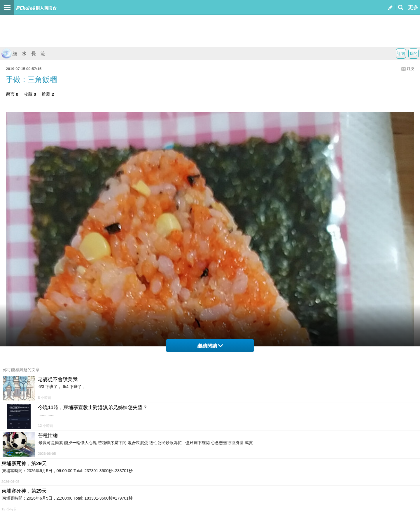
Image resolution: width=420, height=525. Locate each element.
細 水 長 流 (23, 54)
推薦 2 (48, 94)
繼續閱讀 (210, 346)
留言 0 (12, 94)
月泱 (410, 69)
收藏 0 (30, 94)
